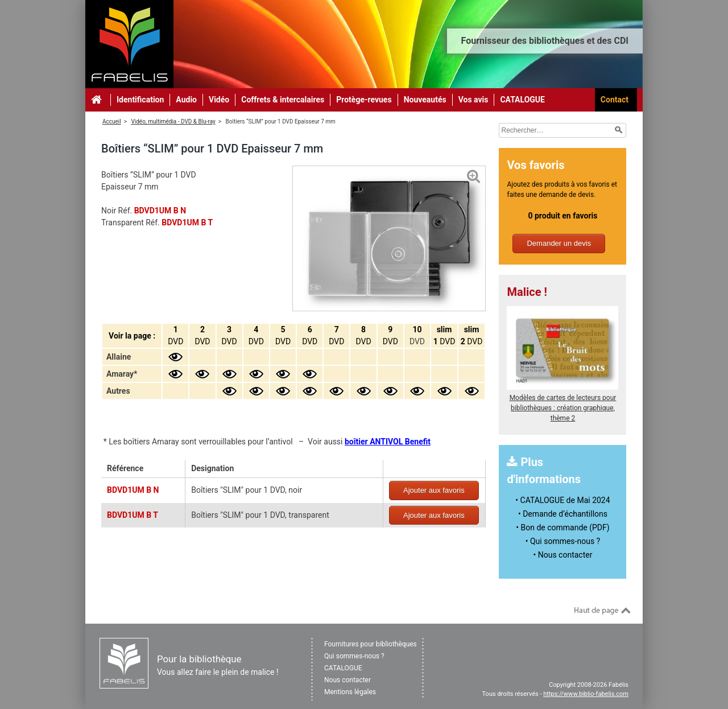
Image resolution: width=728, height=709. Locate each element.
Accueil (112, 121)
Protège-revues (364, 100)
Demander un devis (559, 243)
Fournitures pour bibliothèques (371, 644)
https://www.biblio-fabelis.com (586, 694)
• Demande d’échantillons (563, 514)
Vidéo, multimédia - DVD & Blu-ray (173, 121)
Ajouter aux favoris (434, 490)
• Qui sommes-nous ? (563, 541)
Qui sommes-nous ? (354, 656)
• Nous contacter (563, 555)
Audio (186, 100)
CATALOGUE (522, 100)
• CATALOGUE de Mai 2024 (562, 500)
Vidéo (219, 100)
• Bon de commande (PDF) (562, 527)
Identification (140, 100)
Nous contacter (348, 680)
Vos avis (473, 100)
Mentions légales (350, 692)
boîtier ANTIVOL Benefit (388, 442)
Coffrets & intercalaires (283, 100)
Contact (615, 100)
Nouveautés (425, 100)
